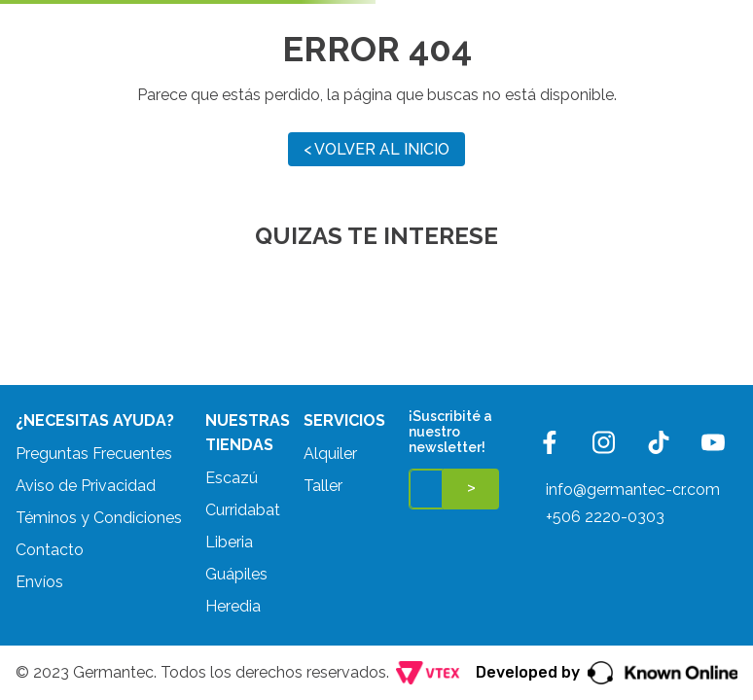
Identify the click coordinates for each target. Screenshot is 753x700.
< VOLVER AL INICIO (376, 149)
